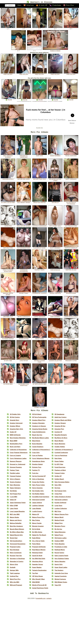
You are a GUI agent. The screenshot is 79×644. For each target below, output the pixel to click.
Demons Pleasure (16, 463)
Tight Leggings (15, 574)
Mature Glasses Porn (40, 361)
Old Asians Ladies (61, 539)
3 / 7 (40, 28)
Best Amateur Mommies (8, 156)
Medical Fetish (59, 521)
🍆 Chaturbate (55, 5)
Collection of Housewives (71, 203)
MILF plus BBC (15, 516)
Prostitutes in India (61, 548)
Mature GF (55, 203)
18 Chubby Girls (15, 415)
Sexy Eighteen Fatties (62, 560)
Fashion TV (36, 471)
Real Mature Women (24, 226)
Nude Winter (36, 539)
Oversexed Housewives (24, 271)
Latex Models (37, 510)
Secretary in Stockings (17, 560)
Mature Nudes (14, 518)
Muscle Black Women (17, 530)
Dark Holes (58, 460)
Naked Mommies (55, 156)
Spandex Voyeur (38, 566)
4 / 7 (55, 28)
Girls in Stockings (38, 480)
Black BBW (13, 442)
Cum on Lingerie (15, 457)
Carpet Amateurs (40, 317)
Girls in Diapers (15, 480)
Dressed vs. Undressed (24, 156)
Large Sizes (58, 507)
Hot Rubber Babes (38, 495)
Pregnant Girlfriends (39, 548)
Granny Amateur (55, 293)
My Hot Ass (58, 530)
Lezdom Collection (55, 361)
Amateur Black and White (63, 421)
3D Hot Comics (15, 418)
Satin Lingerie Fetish (61, 557)
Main (19, 5)
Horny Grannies (37, 489)
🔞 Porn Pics (68, 5)
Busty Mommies (55, 248)
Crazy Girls (36, 454)
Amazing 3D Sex (60, 427)
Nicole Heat (14, 539)
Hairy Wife (40, 156)
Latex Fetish (24, 361)
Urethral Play (8, 317)
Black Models (59, 442)
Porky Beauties (60, 545)
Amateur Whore (15, 427)
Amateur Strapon (60, 424)
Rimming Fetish (37, 554)
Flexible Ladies (15, 474)
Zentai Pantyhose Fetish (40, 589)
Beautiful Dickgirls (61, 436)
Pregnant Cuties (71, 361)
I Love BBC (13, 498)
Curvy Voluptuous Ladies (18, 460)
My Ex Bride (36, 530)
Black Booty (36, 442)
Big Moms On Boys (61, 439)
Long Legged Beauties (17, 513)
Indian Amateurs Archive (63, 498)
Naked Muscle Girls (71, 317)
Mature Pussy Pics (40, 179)
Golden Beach (59, 480)
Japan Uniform (37, 504)
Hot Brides (13, 492)
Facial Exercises (71, 156)
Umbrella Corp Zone (61, 574)
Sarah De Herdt (37, 557)
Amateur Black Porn (39, 421)
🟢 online (9, 99)
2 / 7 (24, 28)
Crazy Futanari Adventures (8, 271)
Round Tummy (24, 293)
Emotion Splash (71, 270)
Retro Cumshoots (24, 317)
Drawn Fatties (24, 339)
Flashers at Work (40, 248)
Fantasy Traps (40, 270)
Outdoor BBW (8, 384)
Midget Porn (40, 339)
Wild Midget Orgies (24, 203)
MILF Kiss (58, 513)
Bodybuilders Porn (16, 445)
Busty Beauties (37, 445)
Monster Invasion (38, 527)
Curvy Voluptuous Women (41, 460)
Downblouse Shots (38, 463)
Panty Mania (36, 545)
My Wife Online (37, 533)
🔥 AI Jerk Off (42, 5)
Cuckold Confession (40, 226)
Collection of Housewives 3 (64, 451)
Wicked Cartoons (60, 580)
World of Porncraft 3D (39, 586)
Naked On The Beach (39, 536)
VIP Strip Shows (38, 577)
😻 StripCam (29, 5)
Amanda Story (14, 421)
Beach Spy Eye (55, 384)
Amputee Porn (8, 248)
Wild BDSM (36, 583)
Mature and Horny (24, 179)
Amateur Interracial (71, 384)
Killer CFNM (14, 507)
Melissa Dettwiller (16, 524)
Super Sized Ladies (61, 569)
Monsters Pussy (60, 527)
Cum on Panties (37, 457)
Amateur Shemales (71, 248)
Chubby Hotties (40, 407)
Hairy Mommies (55, 317)
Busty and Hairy (15, 448)
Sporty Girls (59, 566)
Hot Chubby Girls (55, 226)
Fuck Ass (35, 474)
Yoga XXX (58, 586)
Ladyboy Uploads (38, 507)
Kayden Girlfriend (60, 504)
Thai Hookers (59, 571)
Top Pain (35, 574)
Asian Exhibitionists (39, 433)
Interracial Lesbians (61, 501)
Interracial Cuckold (40, 293)
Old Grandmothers (24, 248)
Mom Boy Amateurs (16, 527)
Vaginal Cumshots (61, 577)
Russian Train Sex (16, 557)
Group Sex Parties (40, 203)
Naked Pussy (59, 536)
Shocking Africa (8, 179)
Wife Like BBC (15, 583)
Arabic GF (13, 433)
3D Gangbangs (59, 415)
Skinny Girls (14, 566)
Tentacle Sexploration (39, 571)
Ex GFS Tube (8, 361)
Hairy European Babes (62, 483)
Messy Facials (37, 524)
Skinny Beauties (60, 563)
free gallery (8, 74)
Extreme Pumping (16, 468)
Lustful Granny (37, 513)
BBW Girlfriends (15, 436)
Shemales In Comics (17, 563)
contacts (49, 600)
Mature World (59, 518)
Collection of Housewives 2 (41, 451)
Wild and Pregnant (16, 586)
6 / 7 (19, 50)
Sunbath (13, 569)
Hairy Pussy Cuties (39, 486)
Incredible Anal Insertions (24, 385)
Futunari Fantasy (8, 339)
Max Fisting (36, 521)
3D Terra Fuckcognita (39, 418)
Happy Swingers (71, 179)
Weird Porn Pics (15, 580)
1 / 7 (8, 28)
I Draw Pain (8, 226)
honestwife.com (41, 600)
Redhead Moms (71, 293)
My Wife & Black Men (8, 203)
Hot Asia (57, 489)
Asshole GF (58, 433)
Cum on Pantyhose (61, 457)
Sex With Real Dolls (39, 560)
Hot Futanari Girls (60, 492)
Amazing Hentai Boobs (8, 294)
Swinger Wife (14, 571)
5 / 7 (71, 28)
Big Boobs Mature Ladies (55, 180)
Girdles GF (58, 477)
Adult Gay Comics (61, 418)
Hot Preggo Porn (71, 226)
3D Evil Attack (37, 415)
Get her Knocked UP (39, 477)
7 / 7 (34, 50)
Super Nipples (37, 569)
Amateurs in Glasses (55, 50)
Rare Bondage (55, 270)
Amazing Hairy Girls (16, 430)
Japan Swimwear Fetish (18, 504)
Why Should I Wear (39, 580)
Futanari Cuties (60, 474)
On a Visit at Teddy (38, 542)
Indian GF (13, 501)
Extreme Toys (37, 468)
